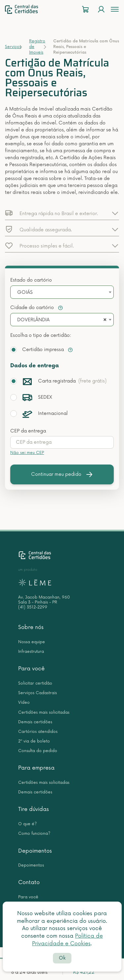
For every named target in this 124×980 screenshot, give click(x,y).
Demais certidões (35, 722)
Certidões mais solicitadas (44, 713)
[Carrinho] (85, 9)
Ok (62, 958)
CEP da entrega (28, 431)
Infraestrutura (31, 652)
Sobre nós (31, 627)
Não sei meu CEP (27, 453)
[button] (62, 213)
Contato (29, 882)
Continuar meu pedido (62, 474)
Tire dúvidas (34, 809)
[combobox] (62, 292)
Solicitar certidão (35, 683)
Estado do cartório (31, 280)
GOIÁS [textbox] (25, 292)
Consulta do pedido (38, 751)
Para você (31, 669)
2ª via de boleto (34, 741)
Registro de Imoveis (37, 47)
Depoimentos (35, 851)
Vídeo (24, 703)
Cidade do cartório (37, 308)
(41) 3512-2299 (33, 607)
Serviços (13, 47)
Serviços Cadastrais (38, 693)
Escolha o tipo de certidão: (41, 335)
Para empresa (36, 768)
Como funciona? (34, 834)
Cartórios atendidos (38, 732)
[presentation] (62, 442)
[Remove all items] (104, 320)
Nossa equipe (32, 642)
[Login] (101, 9)
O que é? (27, 824)
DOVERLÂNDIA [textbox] (33, 320)
